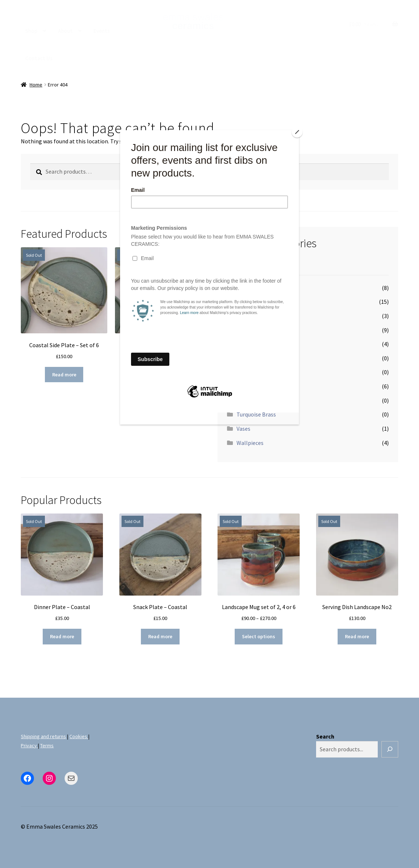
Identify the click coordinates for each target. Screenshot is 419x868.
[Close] (297, 132)
